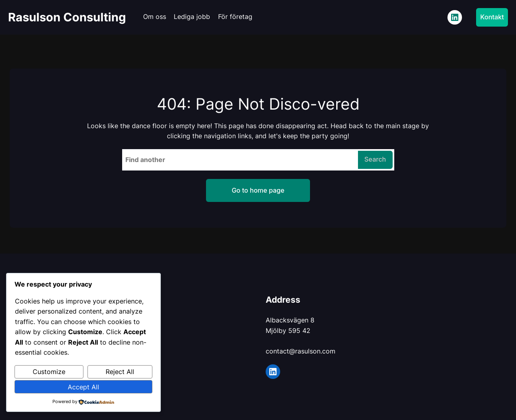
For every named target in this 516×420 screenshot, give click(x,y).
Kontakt (492, 17)
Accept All (83, 387)
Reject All (120, 372)
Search (375, 159)
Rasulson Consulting (67, 17)
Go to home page (258, 190)
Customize (49, 372)
